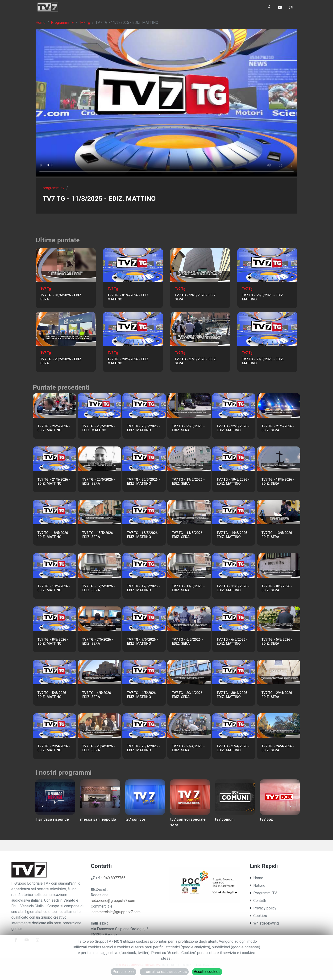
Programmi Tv (62, 23)
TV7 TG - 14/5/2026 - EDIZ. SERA (188, 535)
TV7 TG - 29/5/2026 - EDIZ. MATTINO (263, 297)
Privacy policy (263, 908)
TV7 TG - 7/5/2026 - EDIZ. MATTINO (143, 642)
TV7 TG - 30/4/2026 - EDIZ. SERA (188, 695)
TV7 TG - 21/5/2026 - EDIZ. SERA (278, 428)
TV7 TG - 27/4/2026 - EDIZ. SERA (188, 748)
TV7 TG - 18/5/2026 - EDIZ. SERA (278, 482)
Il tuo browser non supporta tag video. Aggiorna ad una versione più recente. (166, 103)
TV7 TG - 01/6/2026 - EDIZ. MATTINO (129, 297)
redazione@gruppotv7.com (113, 901)
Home (41, 23)
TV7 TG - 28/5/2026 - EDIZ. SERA (61, 361)
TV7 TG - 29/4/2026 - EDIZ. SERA (278, 695)
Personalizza (123, 972)
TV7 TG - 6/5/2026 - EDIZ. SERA (187, 642)
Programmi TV (263, 893)
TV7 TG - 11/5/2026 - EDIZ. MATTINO (233, 588)
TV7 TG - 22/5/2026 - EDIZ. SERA (188, 428)
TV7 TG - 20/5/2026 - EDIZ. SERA (99, 482)
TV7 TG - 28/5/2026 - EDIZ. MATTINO (129, 361)
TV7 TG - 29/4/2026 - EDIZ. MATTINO (54, 748)
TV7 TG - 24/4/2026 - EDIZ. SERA (278, 748)
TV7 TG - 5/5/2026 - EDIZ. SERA (277, 642)
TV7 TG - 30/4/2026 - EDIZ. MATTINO (233, 695)
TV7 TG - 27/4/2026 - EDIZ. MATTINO (233, 748)
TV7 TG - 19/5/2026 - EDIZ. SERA (188, 482)
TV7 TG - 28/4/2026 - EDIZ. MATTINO (144, 748)
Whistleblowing (264, 923)
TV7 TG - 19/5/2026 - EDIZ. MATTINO (233, 482)
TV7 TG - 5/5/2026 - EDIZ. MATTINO (53, 695)
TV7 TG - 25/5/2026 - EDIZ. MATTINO (144, 428)
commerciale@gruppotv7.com (116, 912)
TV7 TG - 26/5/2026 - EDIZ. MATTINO (54, 428)
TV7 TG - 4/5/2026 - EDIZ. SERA (98, 695)
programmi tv (54, 188)
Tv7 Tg (85, 23)
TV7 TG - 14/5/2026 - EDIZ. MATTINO (233, 535)
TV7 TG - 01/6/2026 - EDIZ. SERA (61, 297)
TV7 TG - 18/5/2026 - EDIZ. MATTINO (54, 535)
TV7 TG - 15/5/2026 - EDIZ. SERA (99, 535)
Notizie (257, 885)
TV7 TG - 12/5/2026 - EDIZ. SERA (99, 588)
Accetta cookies (207, 972)
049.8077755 (114, 878)
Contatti (258, 901)
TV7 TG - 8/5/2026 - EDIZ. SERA (277, 588)
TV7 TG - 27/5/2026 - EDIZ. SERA (196, 361)
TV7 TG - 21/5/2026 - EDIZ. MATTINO (54, 482)
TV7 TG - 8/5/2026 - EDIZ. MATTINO (53, 642)
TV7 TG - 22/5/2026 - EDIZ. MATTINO (233, 428)
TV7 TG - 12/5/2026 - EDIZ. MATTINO (144, 588)
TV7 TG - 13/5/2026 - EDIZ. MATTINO (54, 588)
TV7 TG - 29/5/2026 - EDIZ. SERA (196, 297)
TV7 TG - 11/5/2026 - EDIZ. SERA (188, 588)
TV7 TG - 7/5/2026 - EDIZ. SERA (98, 642)
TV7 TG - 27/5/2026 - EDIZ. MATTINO (263, 361)
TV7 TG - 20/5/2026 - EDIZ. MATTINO (144, 482)
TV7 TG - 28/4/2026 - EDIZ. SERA (99, 748)
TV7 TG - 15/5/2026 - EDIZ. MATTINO (144, 535)
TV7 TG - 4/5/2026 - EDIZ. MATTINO (143, 695)
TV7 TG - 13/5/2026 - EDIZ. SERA (278, 535)
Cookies (258, 916)
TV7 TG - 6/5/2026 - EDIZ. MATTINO (232, 642)
